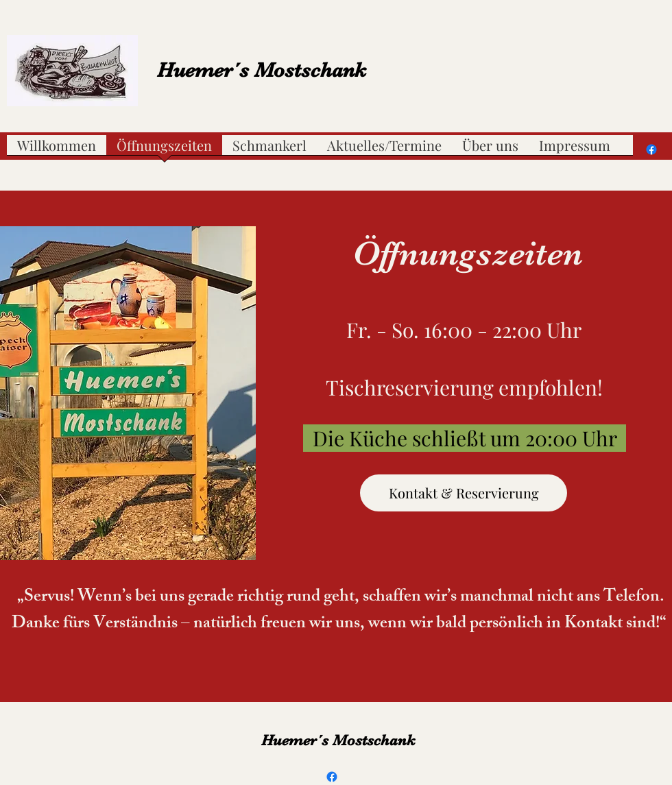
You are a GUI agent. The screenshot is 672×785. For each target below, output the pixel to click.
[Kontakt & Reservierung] (464, 493)
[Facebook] (651, 149)
